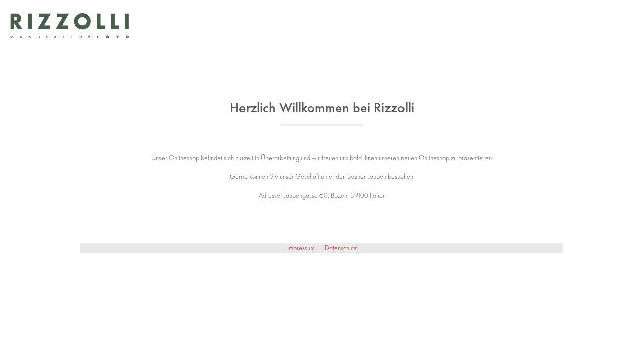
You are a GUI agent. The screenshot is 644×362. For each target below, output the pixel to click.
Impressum (302, 248)
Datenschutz (341, 248)
